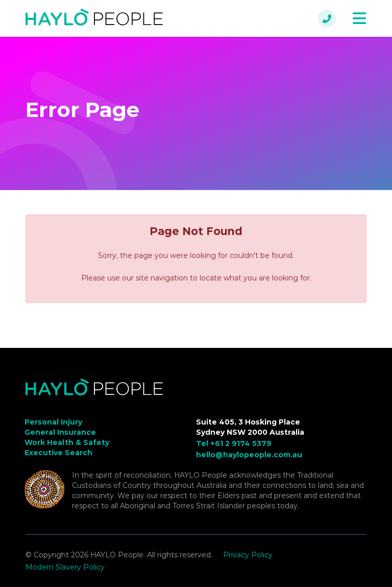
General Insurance (60, 432)
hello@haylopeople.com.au (249, 455)
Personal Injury (53, 422)
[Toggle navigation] (359, 19)
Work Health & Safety (67, 442)
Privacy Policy (248, 555)
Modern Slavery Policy (65, 567)
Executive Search (58, 453)
